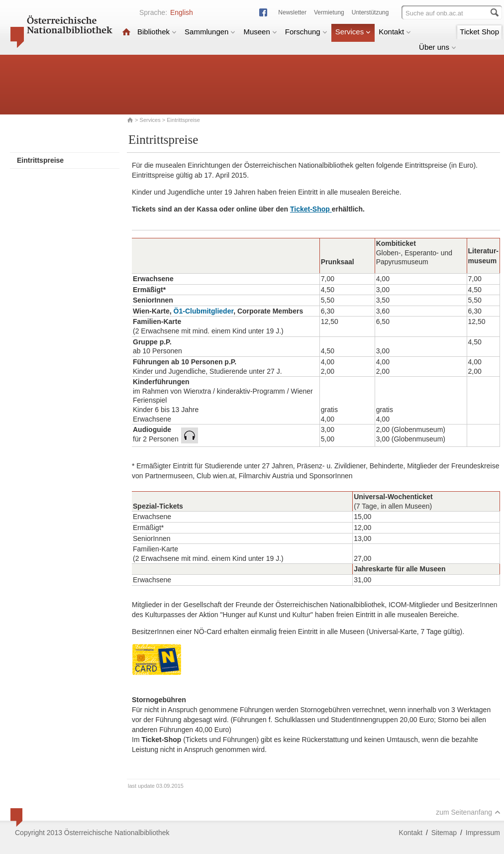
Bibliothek (157, 32)
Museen (260, 32)
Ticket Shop (479, 32)
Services (353, 32)
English (182, 12)
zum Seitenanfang (468, 812)
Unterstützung (370, 12)
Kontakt (395, 32)
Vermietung (329, 12)
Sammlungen (210, 32)
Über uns (438, 47)
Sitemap (444, 833)
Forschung (306, 32)
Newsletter (292, 12)
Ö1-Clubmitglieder (204, 311)
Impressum (483, 833)
